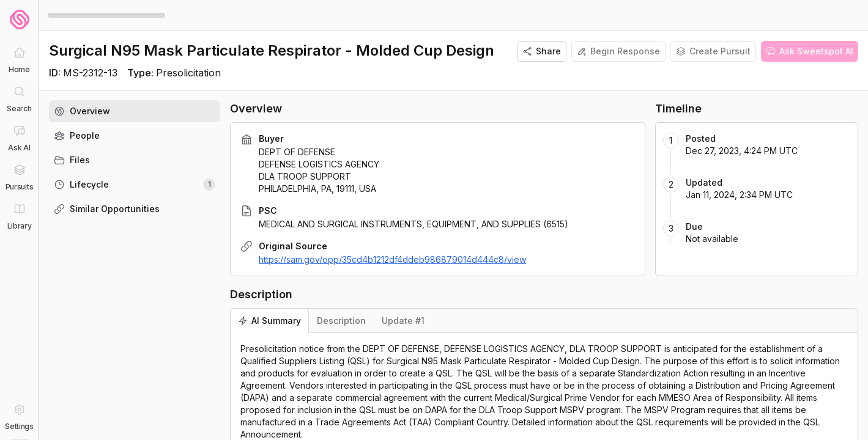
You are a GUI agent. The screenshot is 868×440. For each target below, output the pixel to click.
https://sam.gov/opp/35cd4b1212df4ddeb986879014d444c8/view (392, 259)
